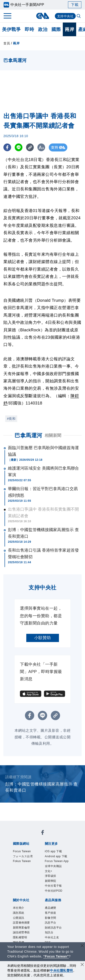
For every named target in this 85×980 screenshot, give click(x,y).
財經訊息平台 (53, 928)
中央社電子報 (53, 886)
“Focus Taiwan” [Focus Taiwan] (56, 956)
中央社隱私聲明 (61, 970)
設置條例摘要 (21, 923)
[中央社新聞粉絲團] (43, 833)
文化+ (49, 871)
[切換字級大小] (42, 147)
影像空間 (51, 918)
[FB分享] (7, 147)
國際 (56, 29)
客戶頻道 (51, 913)
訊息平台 (51, 923)
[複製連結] (30, 147)
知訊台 (49, 932)
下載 (75, 5)
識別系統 (19, 913)
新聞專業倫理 (21, 928)
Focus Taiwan (22, 851)
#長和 (11, 419)
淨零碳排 (51, 876)
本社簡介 (19, 908)
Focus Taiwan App (57, 861)
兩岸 (69, 29)
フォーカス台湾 (23, 856)
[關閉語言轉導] (82, 946)
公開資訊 (19, 918)
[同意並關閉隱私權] (82, 965)
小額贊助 (43, 638)
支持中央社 (65, 16)
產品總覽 (51, 908)
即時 (29, 29)
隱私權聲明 (20, 937)
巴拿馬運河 (28, 435)
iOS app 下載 (53, 851)
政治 (43, 29)
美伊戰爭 (11, 29)
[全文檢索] (79, 16)
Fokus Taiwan (22, 861)
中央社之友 (52, 937)
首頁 (7, 43)
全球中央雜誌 (53, 866)
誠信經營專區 (21, 932)
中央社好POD (54, 891)
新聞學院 (51, 881)
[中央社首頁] (42, 16)
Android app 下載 (56, 856)
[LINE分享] (19, 147)
